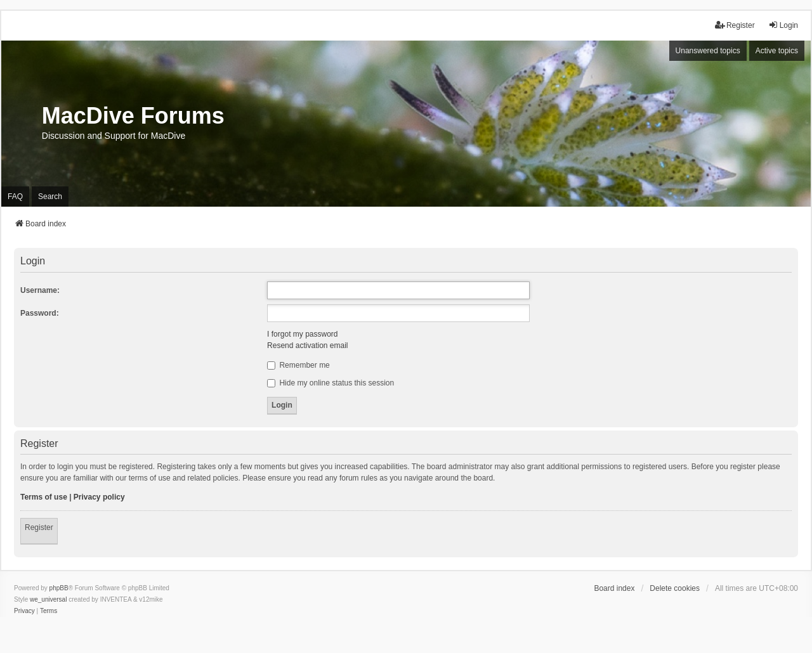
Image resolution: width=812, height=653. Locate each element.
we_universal (48, 599)
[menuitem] (24, 611)
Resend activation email (307, 346)
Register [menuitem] (735, 25)
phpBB (59, 588)
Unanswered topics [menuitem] (708, 51)
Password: (40, 313)
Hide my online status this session (331, 383)
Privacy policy (99, 497)
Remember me (298, 365)
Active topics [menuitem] (777, 51)
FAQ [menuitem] (15, 197)
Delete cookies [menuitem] (675, 588)
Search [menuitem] (50, 197)
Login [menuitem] (783, 25)
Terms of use (44, 497)
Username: (40, 290)
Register (39, 527)
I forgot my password (302, 334)
